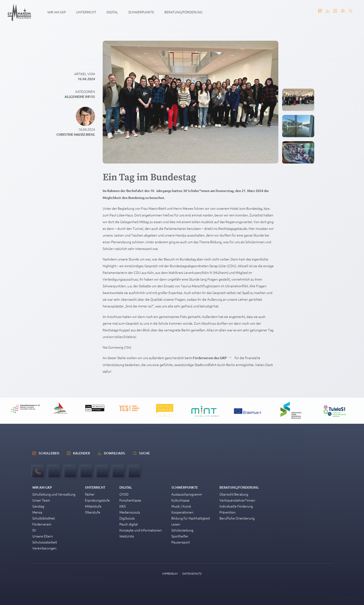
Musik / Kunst (181, 506)
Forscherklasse (130, 500)
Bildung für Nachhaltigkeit (191, 518)
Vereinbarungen (44, 548)
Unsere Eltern (43, 536)
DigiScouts (127, 518)
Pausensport (181, 542)
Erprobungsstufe (97, 500)
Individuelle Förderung (236, 506)
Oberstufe (93, 512)
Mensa (37, 512)
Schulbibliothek (44, 518)
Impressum (170, 573)
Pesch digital (129, 524)
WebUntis (127, 536)
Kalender (81, 453)
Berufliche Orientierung (237, 518)
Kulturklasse (180, 500)
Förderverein (42, 524)
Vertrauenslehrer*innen (237, 500)
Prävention (227, 512)
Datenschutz (192, 573)
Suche (144, 453)
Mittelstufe (93, 506)
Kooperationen (182, 512)
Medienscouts (130, 512)
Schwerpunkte (141, 12)
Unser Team (41, 500)
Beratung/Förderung (183, 12)
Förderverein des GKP (210, 358)
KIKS (123, 506)
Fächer (90, 494)
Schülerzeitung (182, 530)
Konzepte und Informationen (141, 530)
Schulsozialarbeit (45, 542)
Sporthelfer (180, 536)
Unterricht (86, 12)
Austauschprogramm (187, 494)
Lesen (176, 524)
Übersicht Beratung (234, 494)
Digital (112, 12)
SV (34, 530)
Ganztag (38, 506)
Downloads (115, 453)
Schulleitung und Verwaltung (54, 494)
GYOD (124, 494)
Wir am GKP (57, 12)
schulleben (49, 453)
